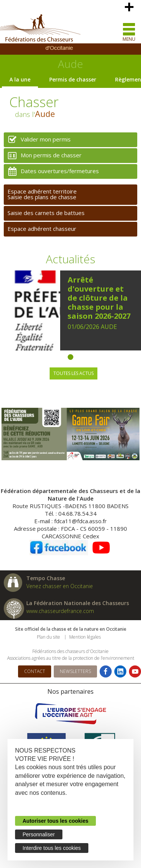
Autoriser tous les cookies (55, 821)
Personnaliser (39, 834)
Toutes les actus (74, 373)
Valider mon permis (37, 140)
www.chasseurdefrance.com (60, 611)
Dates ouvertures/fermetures (51, 171)
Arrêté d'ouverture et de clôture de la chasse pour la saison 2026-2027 (99, 298)
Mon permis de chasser (43, 156)
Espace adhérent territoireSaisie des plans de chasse (42, 194)
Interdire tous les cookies (52, 848)
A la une (20, 79)
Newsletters (75, 671)
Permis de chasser (73, 79)
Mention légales (85, 637)
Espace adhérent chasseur (42, 229)
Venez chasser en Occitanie (60, 586)
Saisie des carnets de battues (46, 213)
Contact (35, 671)
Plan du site (49, 637)
